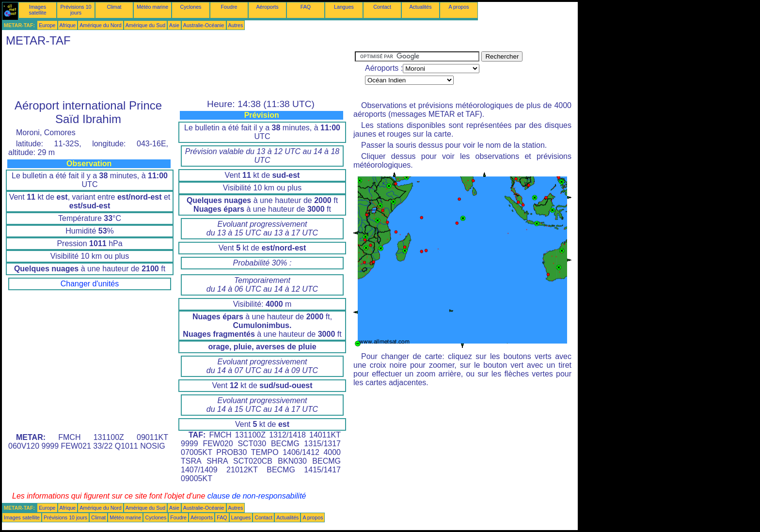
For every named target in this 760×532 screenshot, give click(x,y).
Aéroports (267, 7)
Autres (236, 25)
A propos (459, 7)
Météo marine (152, 7)
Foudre (229, 7)
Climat (114, 7)
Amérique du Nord (100, 25)
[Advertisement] (178, 73)
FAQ (306, 7)
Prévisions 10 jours (76, 10)
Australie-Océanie (204, 25)
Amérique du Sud (145, 25)
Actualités (420, 7)
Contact (382, 7)
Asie (174, 25)
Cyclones (191, 7)
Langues (344, 7)
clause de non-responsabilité (257, 496)
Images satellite (37, 10)
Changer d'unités (90, 284)
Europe (47, 25)
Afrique (68, 25)
